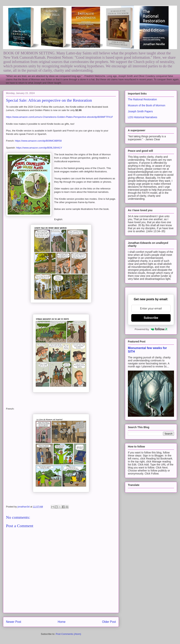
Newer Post (14, 622)
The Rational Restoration (142, 99)
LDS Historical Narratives (142, 117)
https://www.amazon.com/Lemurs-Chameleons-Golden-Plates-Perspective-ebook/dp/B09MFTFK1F (60, 117)
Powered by (151, 329)
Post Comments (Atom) (68, 634)
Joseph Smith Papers (140, 111)
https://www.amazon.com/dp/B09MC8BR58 (38, 141)
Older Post (109, 622)
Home (62, 622)
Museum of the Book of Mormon (147, 105)
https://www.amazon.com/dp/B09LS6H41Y (39, 148)
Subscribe (151, 318)
